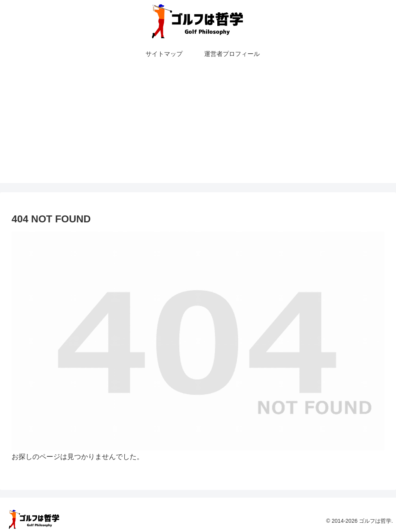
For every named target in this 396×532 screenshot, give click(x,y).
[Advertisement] (198, 129)
